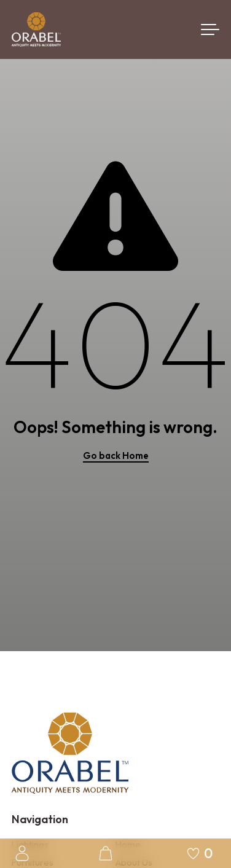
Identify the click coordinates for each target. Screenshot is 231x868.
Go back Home (116, 456)
